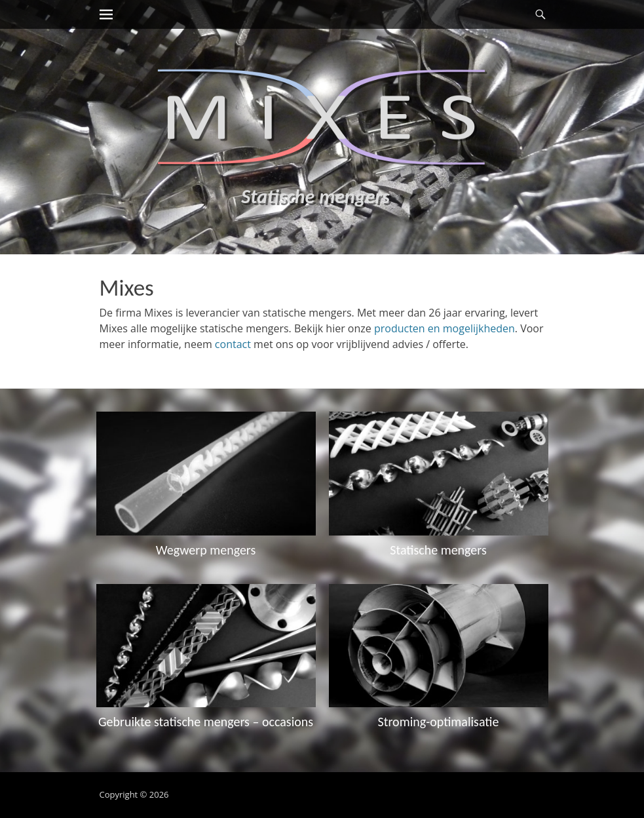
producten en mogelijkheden (445, 328)
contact (233, 344)
